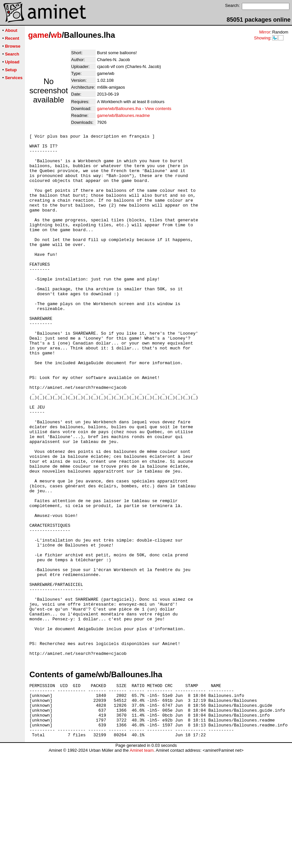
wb (56, 35)
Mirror (265, 32)
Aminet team (142, 866)
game (39, 35)
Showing (262, 38)
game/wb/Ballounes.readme (123, 115)
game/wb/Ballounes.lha (119, 109)
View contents (158, 109)
